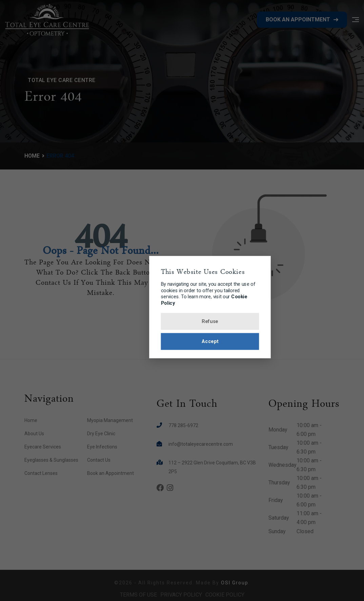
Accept (182, 343)
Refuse (182, 322)
